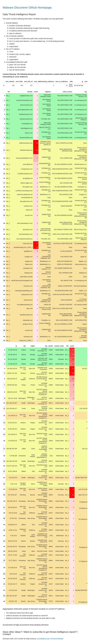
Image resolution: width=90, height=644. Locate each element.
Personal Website (57, 639)
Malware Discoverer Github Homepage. (27, 8)
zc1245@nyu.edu (43, 639)
